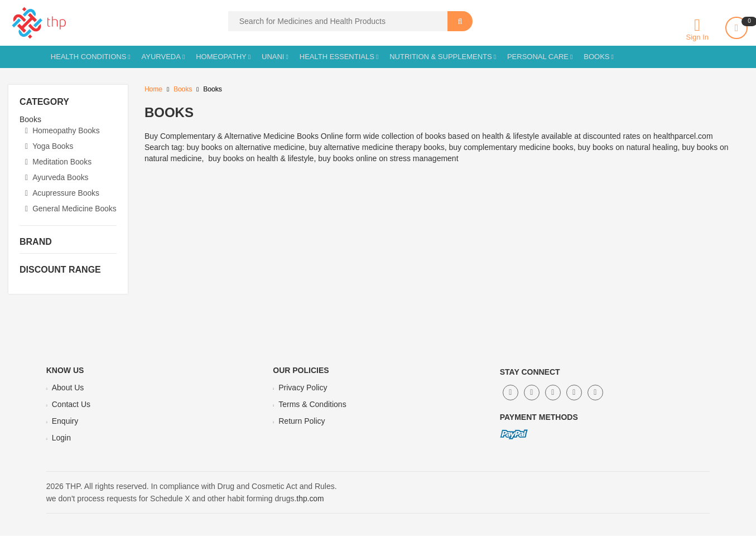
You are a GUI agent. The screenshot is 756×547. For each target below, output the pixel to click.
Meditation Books (59, 162)
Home (153, 89)
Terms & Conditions (312, 415)
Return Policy (302, 432)
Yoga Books (49, 146)
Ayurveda (161, 57)
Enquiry (65, 432)
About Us (68, 399)
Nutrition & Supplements (440, 57)
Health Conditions (89, 57)
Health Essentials (337, 57)
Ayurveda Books (57, 177)
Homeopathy (221, 57)
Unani (273, 57)
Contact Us (71, 415)
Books (596, 57)
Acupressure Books (63, 193)
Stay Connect (530, 383)
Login (61, 449)
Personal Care (538, 57)
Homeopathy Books (63, 130)
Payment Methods (539, 428)
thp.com (310, 510)
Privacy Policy (303, 399)
